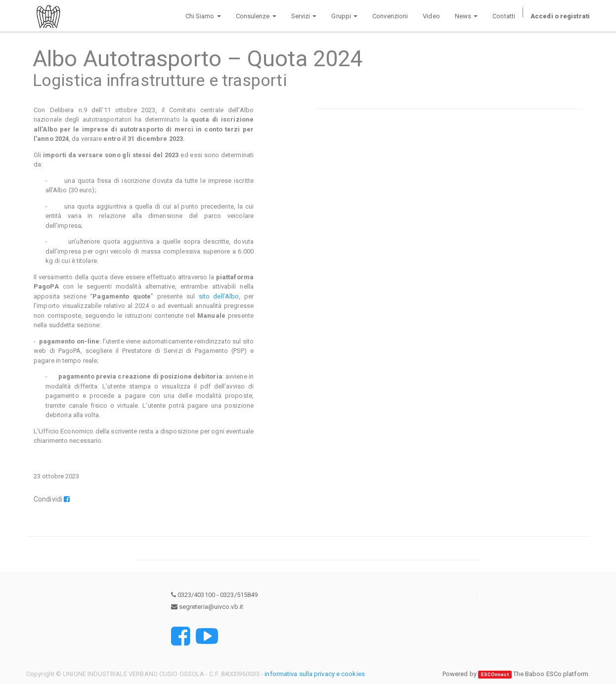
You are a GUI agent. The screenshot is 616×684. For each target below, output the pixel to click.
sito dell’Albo (219, 296)
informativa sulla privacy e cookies (315, 674)
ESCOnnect (495, 674)
